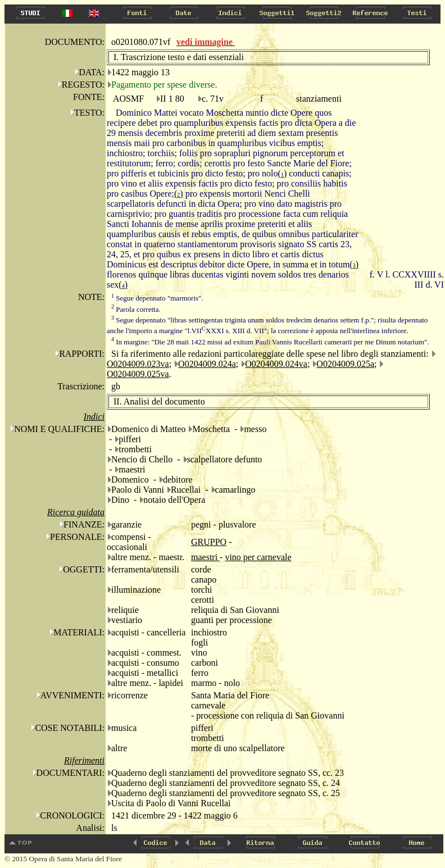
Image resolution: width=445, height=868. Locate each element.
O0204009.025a (345, 364)
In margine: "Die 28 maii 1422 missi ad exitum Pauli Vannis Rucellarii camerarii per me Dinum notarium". (270, 342)
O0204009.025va (138, 374)
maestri (205, 557)
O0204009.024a (207, 364)
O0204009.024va (276, 364)
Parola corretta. (136, 309)
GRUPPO (209, 542)
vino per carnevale (258, 557)
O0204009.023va (138, 364)
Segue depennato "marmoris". (157, 298)
